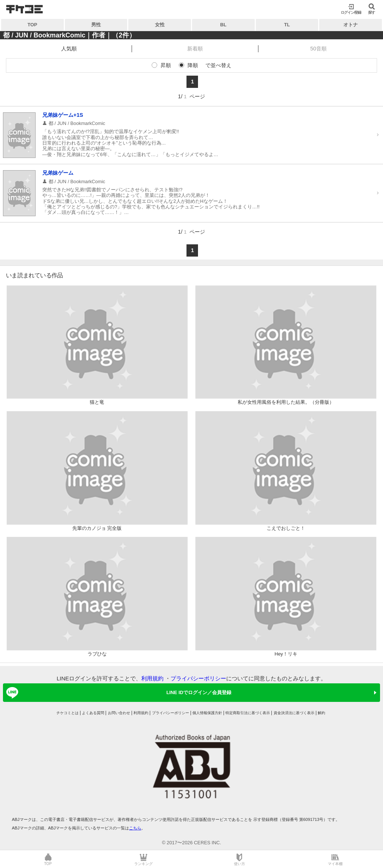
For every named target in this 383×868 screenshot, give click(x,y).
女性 (160, 25)
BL (223, 25)
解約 (321, 713)
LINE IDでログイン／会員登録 (118, 693)
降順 (193, 65)
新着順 (195, 49)
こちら (135, 828)
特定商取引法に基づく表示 (248, 713)
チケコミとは (67, 713)
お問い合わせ (119, 713)
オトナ (351, 25)
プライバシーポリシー (198, 678)
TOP (32, 25)
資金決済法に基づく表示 (294, 713)
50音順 (318, 49)
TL (287, 25)
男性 (96, 25)
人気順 (69, 49)
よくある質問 (93, 713)
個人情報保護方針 (207, 713)
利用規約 (152, 678)
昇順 (166, 65)
